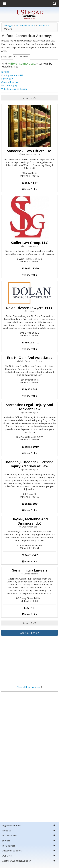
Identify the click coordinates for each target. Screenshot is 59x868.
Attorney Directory (25, 25)
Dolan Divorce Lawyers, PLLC (29, 308)
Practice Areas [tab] (21, 57)
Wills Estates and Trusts (14, 89)
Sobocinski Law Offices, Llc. (29, 151)
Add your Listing (30, 633)
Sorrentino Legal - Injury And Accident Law (29, 407)
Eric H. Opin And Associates (30, 358)
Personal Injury (9, 85)
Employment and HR (12, 75)
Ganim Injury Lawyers (30, 570)
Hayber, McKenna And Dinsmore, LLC (30, 521)
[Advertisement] (29, 724)
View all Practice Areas (29, 687)
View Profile (29, 189)
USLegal (8, 25)
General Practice (10, 82)
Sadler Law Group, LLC (30, 243)
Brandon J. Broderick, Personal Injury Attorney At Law (29, 464)
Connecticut (44, 25)
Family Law (7, 79)
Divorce (5, 72)
